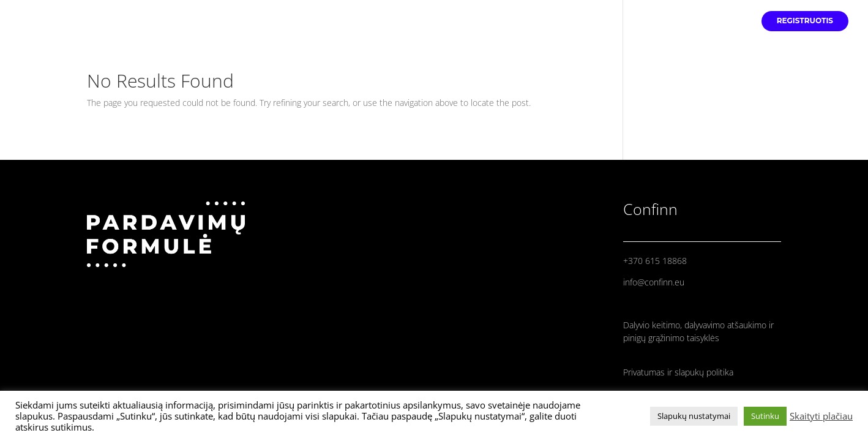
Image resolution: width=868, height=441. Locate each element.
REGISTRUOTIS (805, 21)
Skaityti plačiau (821, 416)
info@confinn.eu (654, 282)
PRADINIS (600, 21)
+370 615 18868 (655, 261)
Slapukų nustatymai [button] (694, 416)
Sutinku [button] (765, 416)
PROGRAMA (722, 21)
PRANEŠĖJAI (659, 21)
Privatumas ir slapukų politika (678, 372)
